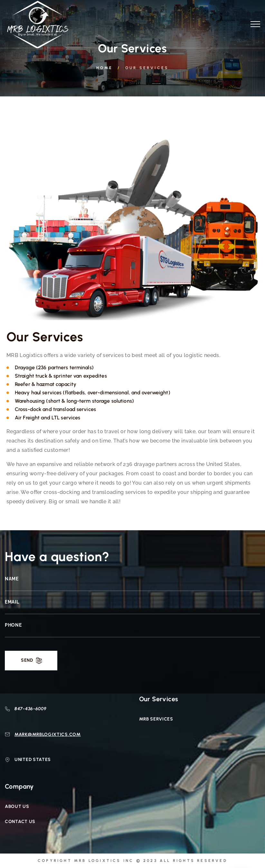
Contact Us (20, 822)
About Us (17, 806)
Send (27, 660)
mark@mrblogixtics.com (48, 735)
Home (105, 68)
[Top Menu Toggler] (255, 24)
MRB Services (156, 719)
